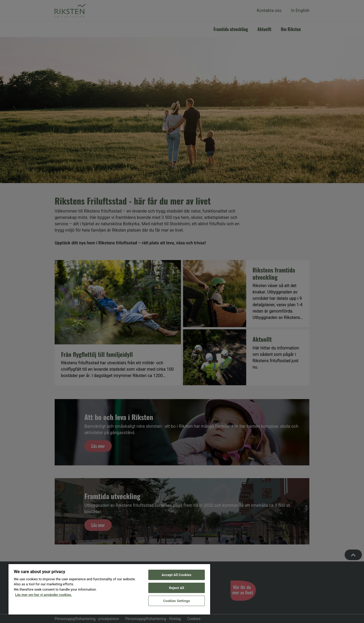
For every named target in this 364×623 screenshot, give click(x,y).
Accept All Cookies (176, 575)
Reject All (177, 588)
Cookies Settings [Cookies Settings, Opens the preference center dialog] (177, 601)
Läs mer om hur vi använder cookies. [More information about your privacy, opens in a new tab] (44, 595)
